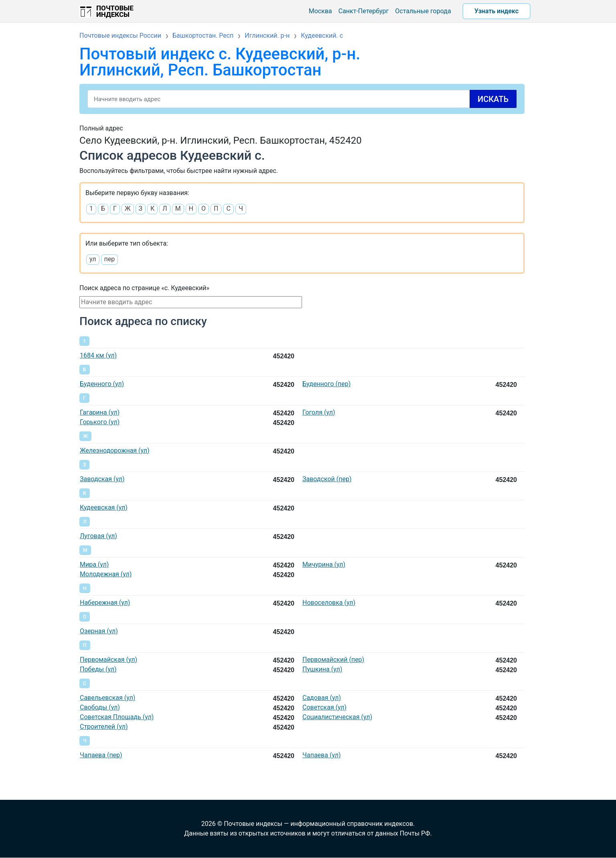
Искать (493, 99)
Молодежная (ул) (106, 574)
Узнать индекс (496, 11)
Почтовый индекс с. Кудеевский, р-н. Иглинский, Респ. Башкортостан (220, 62)
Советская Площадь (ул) (117, 717)
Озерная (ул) (99, 631)
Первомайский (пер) (333, 660)
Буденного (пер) (326, 384)
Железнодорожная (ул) (115, 450)
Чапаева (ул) (321, 755)
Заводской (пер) (327, 479)
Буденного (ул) (102, 384)
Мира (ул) (94, 564)
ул (93, 259)
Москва (320, 11)
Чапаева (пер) (101, 755)
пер (110, 259)
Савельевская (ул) (107, 698)
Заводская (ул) (102, 479)
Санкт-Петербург (364, 11)
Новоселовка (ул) (329, 603)
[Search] (302, 99)
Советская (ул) (324, 707)
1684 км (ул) (98, 355)
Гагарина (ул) (100, 412)
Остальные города (423, 11)
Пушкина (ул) (322, 669)
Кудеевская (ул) (104, 507)
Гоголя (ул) (319, 412)
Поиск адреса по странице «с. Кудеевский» (144, 288)
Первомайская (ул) (108, 660)
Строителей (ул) (104, 727)
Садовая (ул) (322, 698)
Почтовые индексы (115, 11)
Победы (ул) (98, 669)
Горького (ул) (100, 422)
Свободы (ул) (100, 707)
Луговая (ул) (98, 536)
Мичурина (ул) (324, 564)
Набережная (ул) (105, 603)
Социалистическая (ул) (337, 717)
